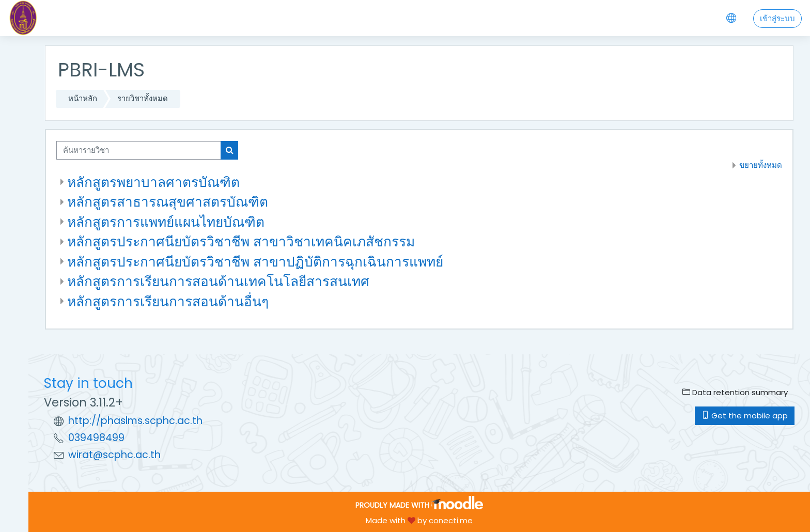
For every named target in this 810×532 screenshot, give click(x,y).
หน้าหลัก (83, 98)
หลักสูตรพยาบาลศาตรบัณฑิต (153, 182)
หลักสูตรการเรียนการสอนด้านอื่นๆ (168, 301)
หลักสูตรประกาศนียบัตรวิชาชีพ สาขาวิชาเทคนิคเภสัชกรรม (241, 241)
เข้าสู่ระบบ (777, 18)
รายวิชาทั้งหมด (143, 98)
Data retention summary (735, 392)
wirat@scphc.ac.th (114, 455)
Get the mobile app (745, 416)
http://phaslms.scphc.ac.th (135, 421)
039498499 (96, 438)
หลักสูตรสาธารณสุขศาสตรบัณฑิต (168, 202)
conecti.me (451, 520)
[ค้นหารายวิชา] (139, 151)
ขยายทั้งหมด (761, 165)
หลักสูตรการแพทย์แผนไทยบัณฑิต (166, 222)
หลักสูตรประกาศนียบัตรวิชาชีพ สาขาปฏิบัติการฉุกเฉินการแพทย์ (255, 262)
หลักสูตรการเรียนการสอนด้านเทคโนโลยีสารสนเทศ (218, 281)
